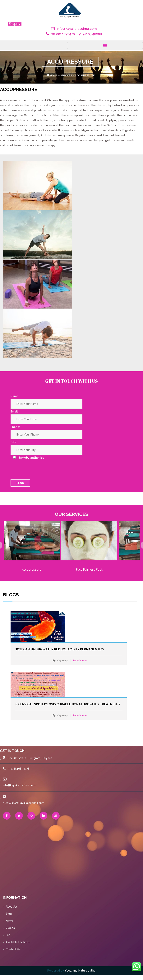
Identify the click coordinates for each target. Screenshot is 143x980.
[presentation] (40, 494)
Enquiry (15, 24)
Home (54, 75)
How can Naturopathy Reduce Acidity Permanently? (60, 649)
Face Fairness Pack (89, 569)
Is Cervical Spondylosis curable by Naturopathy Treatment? (68, 704)
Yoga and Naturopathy (80, 971)
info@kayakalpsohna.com (19, 785)
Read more (80, 660)
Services (66, 75)
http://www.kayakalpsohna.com (24, 803)
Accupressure (32, 569)
